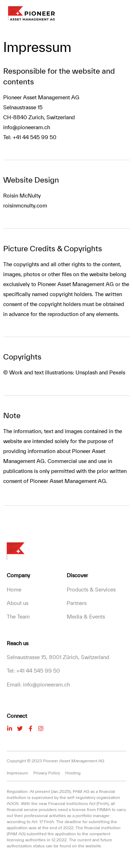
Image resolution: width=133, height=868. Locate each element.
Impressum (17, 773)
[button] (125, 13)
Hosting (73, 773)
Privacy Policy (47, 773)
